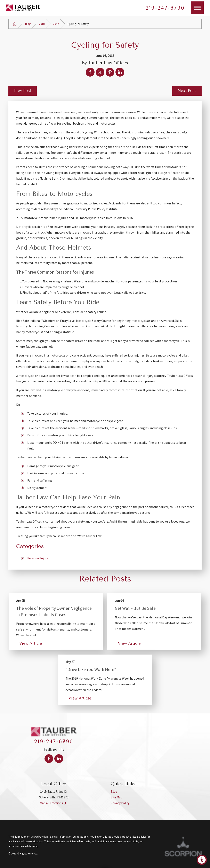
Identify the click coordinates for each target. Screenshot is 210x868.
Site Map (117, 797)
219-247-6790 (165, 8)
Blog (28, 24)
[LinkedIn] (59, 759)
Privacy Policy (120, 803)
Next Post (187, 91)
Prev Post (23, 91)
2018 (42, 24)
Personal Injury (38, 558)
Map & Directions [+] (54, 803)
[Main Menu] (197, 8)
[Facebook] (49, 759)
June (56, 24)
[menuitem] (156, 792)
